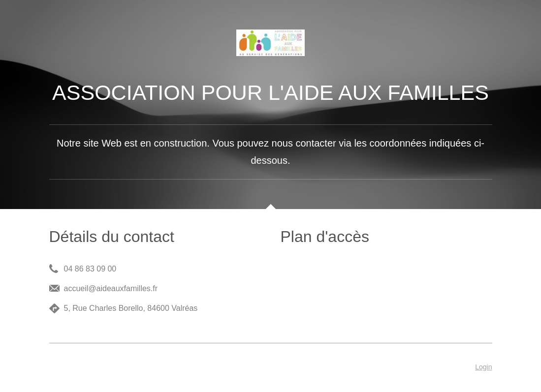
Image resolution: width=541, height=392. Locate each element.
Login (483, 367)
